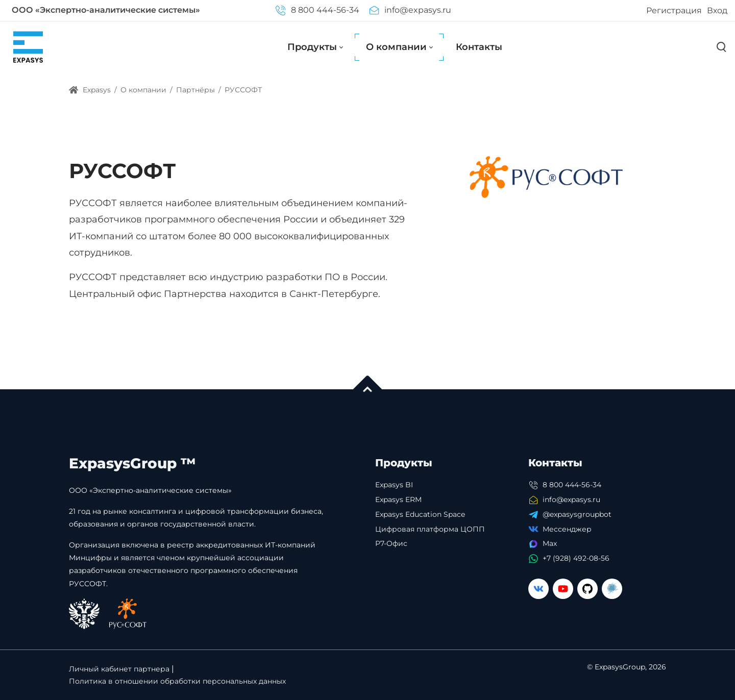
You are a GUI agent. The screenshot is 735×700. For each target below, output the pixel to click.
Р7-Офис (391, 543)
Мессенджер (567, 529)
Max (550, 543)
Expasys (90, 90)
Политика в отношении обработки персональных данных (177, 681)
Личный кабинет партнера (119, 669)
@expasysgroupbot (577, 514)
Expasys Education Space (420, 514)
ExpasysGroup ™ (132, 463)
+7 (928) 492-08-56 (576, 558)
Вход (717, 10)
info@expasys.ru (410, 10)
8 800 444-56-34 (317, 10)
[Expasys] (28, 47)
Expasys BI (394, 485)
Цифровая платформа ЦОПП (430, 529)
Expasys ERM (398, 499)
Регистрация (674, 10)
